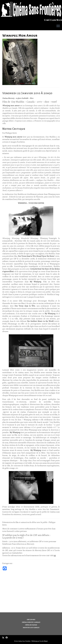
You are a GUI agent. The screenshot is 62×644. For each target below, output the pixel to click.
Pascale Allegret (44, 641)
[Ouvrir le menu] (58, 26)
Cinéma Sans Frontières (24, 641)
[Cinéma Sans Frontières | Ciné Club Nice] (31, 9)
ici (55, 556)
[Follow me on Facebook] (7, 638)
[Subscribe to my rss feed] (4, 638)
